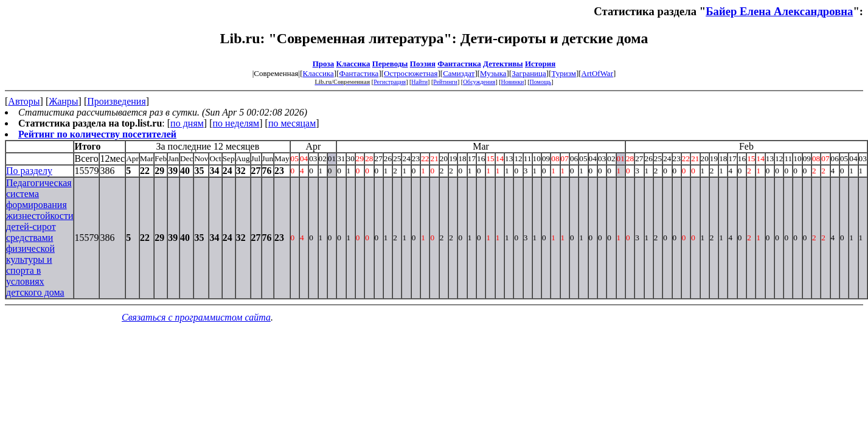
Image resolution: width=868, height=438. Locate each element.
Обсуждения (479, 82)
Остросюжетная (411, 73)
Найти (419, 82)
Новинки (513, 82)
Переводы (390, 64)
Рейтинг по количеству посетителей (97, 134)
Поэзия (423, 64)
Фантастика (459, 64)
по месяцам (292, 123)
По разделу (29, 171)
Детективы (503, 64)
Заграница (529, 73)
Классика (353, 64)
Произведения (116, 101)
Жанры (63, 101)
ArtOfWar (597, 73)
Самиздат (459, 73)
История (540, 64)
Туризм (563, 73)
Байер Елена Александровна (779, 11)
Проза (324, 64)
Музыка (493, 73)
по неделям (236, 123)
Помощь (541, 82)
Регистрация (390, 82)
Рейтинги (445, 82)
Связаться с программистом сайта (196, 317)
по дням (187, 123)
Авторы (24, 101)
